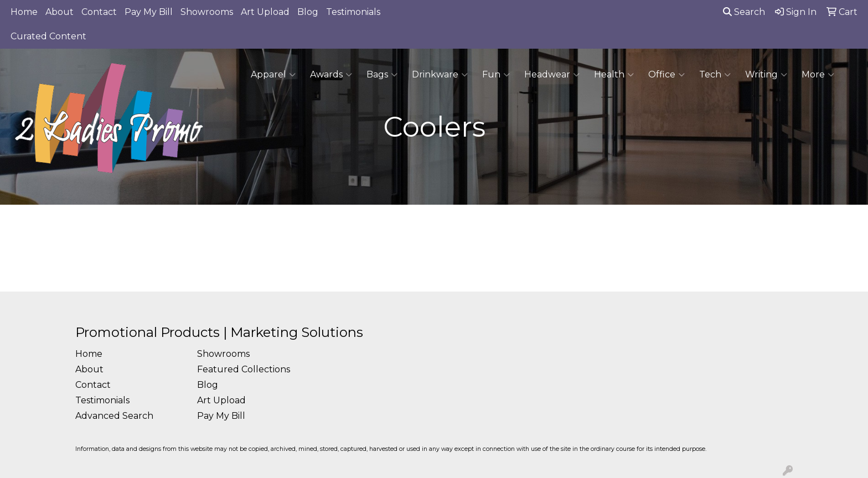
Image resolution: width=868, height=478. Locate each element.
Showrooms (207, 12)
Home (24, 12)
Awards (331, 75)
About (60, 12)
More (818, 75)
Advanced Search (114, 416)
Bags (382, 75)
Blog (308, 12)
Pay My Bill (149, 12)
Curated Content (48, 36)
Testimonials (353, 12)
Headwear (552, 75)
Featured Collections (244, 369)
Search (744, 12)
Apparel (273, 75)
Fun (496, 75)
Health (614, 75)
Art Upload (265, 12)
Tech (715, 75)
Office (666, 75)
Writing (766, 75)
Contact (99, 12)
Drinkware (440, 75)
